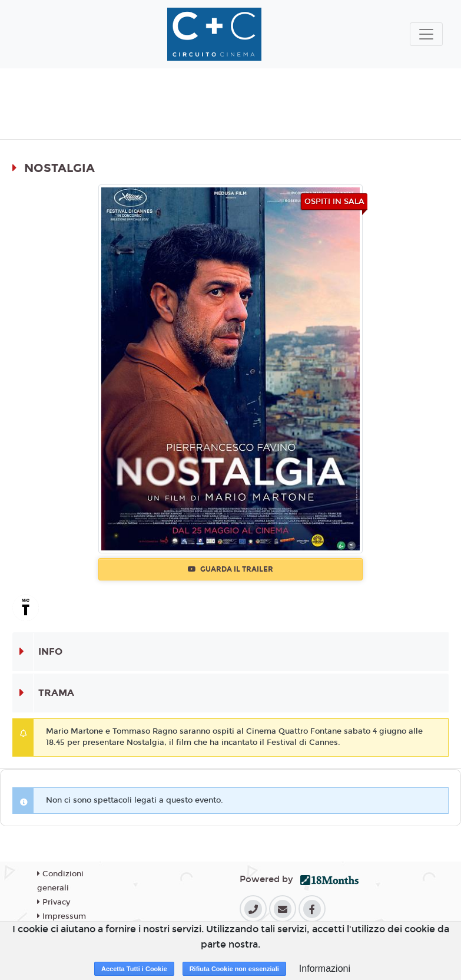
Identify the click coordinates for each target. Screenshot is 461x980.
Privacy (54, 902)
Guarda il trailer (231, 569)
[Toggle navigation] (426, 34)
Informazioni (325, 969)
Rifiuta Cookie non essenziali (234, 969)
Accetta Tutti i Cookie (134, 969)
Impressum (62, 916)
